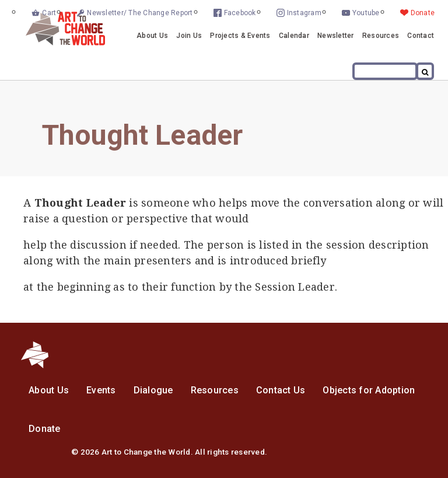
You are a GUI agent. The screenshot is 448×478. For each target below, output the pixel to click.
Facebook (240, 13)
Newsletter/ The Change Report (140, 13)
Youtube (366, 13)
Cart (49, 13)
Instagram (304, 13)
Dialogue (153, 390)
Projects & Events (240, 36)
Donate (423, 13)
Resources (381, 36)
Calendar (294, 36)
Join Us (189, 36)
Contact (421, 36)
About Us (152, 36)
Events (101, 390)
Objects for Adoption (369, 390)
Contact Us (281, 390)
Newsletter (336, 36)
